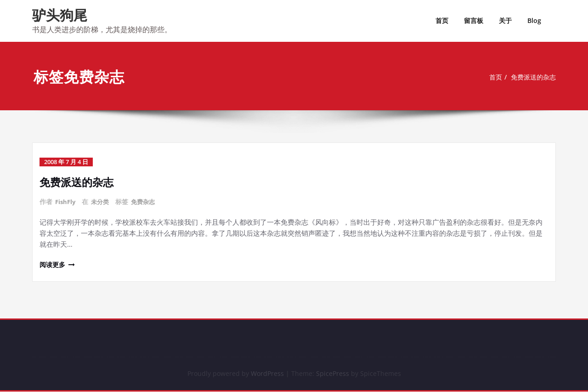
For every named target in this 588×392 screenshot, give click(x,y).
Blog (534, 20)
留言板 (474, 20)
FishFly (66, 202)
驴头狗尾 (60, 15)
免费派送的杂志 (535, 77)
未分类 (102, 202)
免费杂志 (147, 202)
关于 (505, 20)
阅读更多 (53, 264)
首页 (442, 20)
